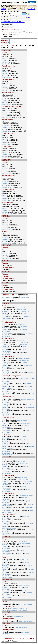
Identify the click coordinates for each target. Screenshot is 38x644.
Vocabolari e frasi (7, 24)
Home (3, 9)
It (28, 14)
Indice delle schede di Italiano (13, 22)
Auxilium (32, 9)
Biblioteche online (7, 27)
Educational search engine (17, 9)
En (28, 17)
